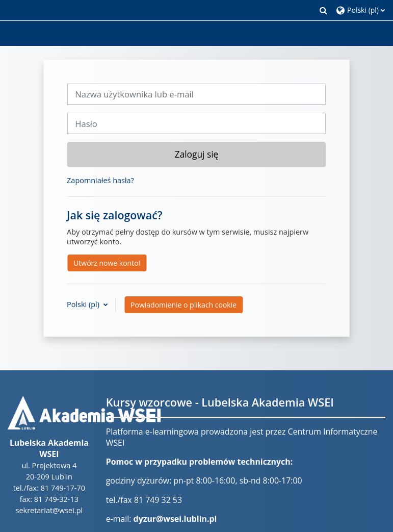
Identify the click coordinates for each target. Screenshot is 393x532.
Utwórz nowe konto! (107, 263)
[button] (324, 10)
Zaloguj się (197, 154)
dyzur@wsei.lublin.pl (175, 519)
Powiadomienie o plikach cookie (184, 305)
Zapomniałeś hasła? (100, 180)
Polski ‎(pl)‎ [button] (84, 304)
